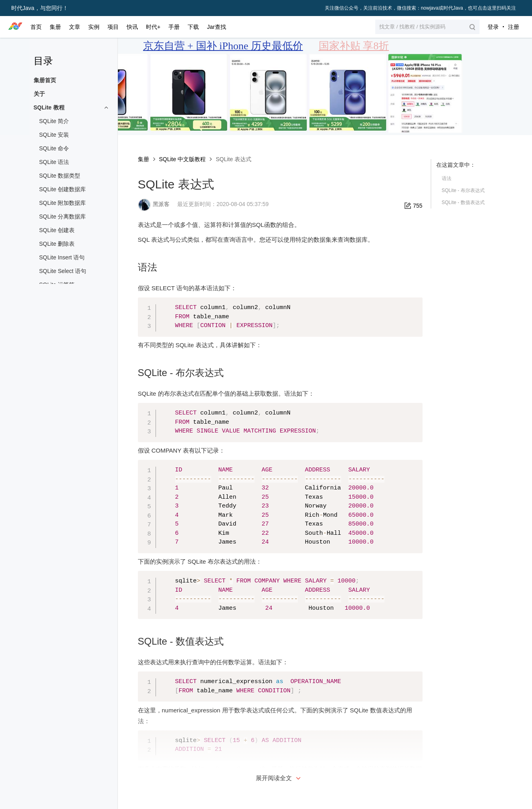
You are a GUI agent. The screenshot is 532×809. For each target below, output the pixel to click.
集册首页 (45, 80)
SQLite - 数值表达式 (463, 202)
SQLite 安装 (54, 135)
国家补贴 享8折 (354, 46)
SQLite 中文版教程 (183, 159)
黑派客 (161, 204)
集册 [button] (55, 27)
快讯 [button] (132, 27)
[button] (427, 27)
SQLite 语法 (54, 162)
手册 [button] (174, 27)
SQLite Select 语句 (63, 271)
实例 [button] (94, 27)
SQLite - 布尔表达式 (463, 190)
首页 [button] (36, 27)
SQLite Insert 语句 (62, 257)
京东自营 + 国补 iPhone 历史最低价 (223, 46)
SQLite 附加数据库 (63, 203)
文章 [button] (75, 27)
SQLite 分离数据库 (63, 216)
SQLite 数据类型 (60, 176)
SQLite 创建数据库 (63, 189)
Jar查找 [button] (216, 27)
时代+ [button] (153, 27)
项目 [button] (113, 27)
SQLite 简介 (54, 121)
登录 (493, 27)
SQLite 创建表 (57, 230)
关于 (39, 94)
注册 (514, 27)
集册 (144, 159)
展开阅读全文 (279, 778)
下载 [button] (193, 27)
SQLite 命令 (54, 148)
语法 (447, 178)
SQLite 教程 (49, 107)
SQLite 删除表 (57, 244)
